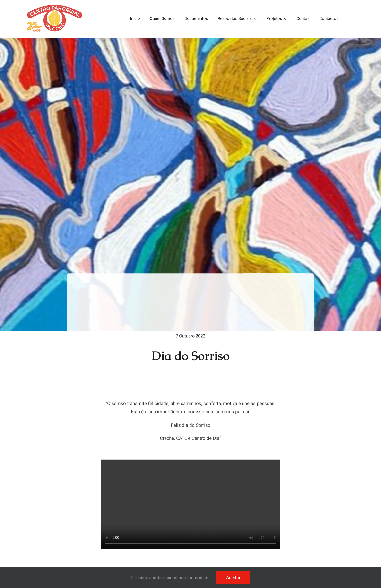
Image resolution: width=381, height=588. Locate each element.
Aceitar (233, 578)
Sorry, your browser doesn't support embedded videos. (190, 505)
